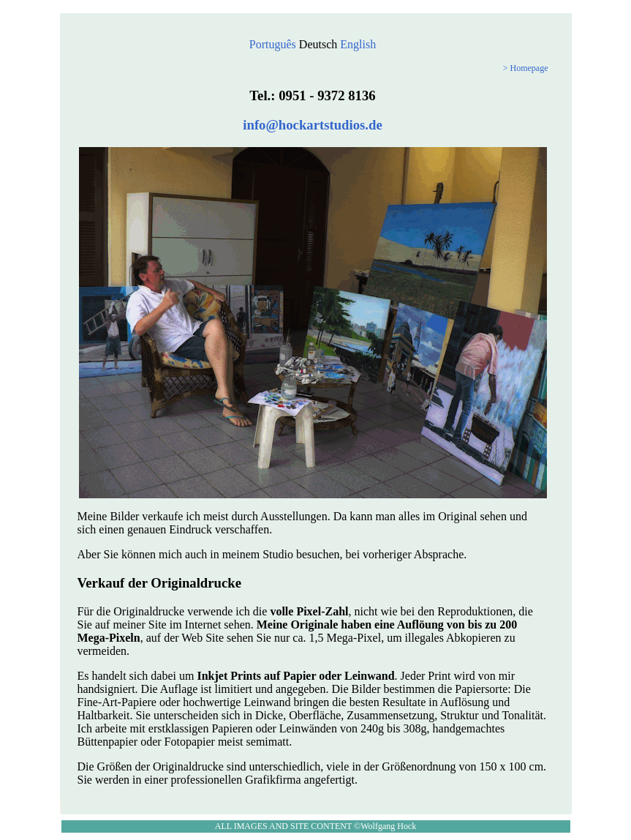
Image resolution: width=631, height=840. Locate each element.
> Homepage (526, 68)
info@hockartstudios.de (312, 125)
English (358, 44)
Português (273, 44)
